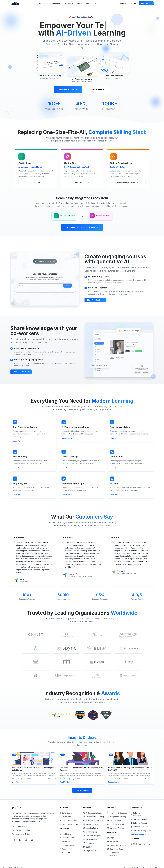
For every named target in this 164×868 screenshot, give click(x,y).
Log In (133, 3)
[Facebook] (14, 840)
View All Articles (82, 790)
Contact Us (122, 3)
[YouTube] (32, 840)
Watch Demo (97, 89)
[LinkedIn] (26, 840)
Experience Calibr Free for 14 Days (82, 227)
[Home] (15, 3)
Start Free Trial (146, 3)
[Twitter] (20, 840)
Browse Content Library (128, 182)
